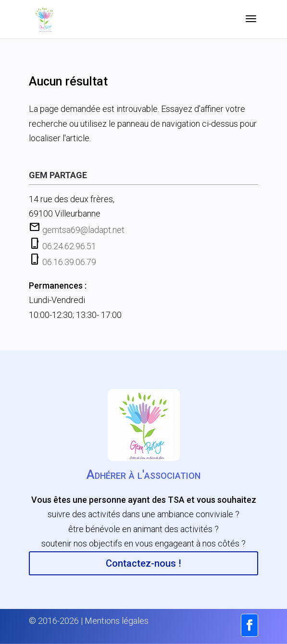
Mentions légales (117, 621)
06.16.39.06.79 (69, 262)
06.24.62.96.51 (69, 246)
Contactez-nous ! (143, 563)
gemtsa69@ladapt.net (83, 230)
